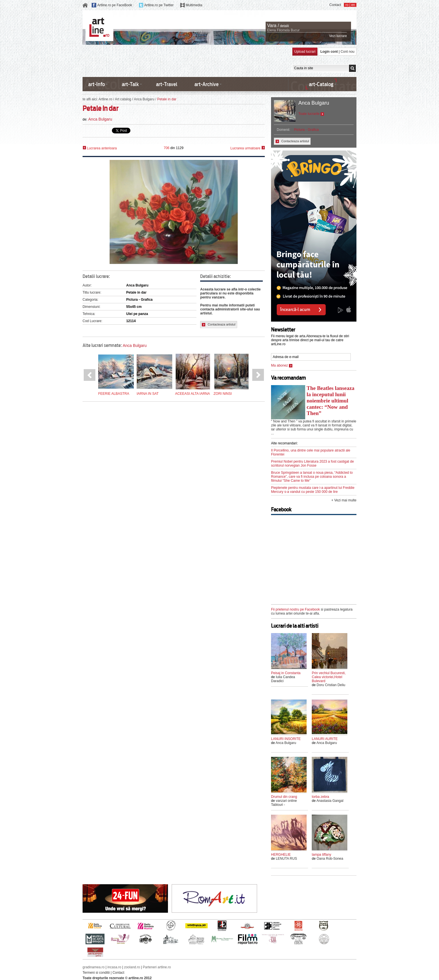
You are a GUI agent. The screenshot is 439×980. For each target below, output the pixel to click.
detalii (284, 26)
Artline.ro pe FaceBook (115, 5)
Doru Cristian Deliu (331, 685)
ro (347, 5)
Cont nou (347, 52)
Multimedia (194, 5)
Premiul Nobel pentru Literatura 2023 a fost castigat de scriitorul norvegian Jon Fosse (312, 463)
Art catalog (123, 99)
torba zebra (320, 797)
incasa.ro (114, 967)
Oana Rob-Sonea (330, 859)
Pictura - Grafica (306, 130)
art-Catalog (321, 84)
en (353, 5)
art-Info (97, 84)
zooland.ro (132, 967)
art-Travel (167, 84)
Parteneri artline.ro (157, 967)
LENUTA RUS (286, 859)
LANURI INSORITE (286, 739)
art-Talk (130, 84)
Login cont (329, 52)
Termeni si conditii (96, 973)
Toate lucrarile (311, 114)
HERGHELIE (281, 855)
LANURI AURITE (325, 739)
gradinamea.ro (94, 967)
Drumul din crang (284, 797)
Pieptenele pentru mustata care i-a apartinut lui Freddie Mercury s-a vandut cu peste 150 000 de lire (313, 490)
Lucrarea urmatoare (248, 148)
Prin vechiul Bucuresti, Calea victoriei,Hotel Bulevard (329, 677)
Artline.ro (105, 99)
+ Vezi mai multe (344, 500)
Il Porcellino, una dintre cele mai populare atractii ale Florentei (311, 452)
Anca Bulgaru (144, 99)
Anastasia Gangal (330, 801)
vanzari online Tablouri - (284, 803)
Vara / (273, 26)
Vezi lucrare (338, 36)
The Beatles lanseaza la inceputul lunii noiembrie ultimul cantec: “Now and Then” (331, 401)
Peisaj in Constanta (286, 673)
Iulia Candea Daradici (283, 679)
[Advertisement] (186, 60)
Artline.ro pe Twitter (159, 5)
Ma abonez (282, 365)
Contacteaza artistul (219, 325)
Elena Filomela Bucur (283, 30)
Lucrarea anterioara (100, 148)
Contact (335, 5)
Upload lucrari (305, 52)
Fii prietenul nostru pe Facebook (295, 609)
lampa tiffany (321, 855)
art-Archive (207, 84)
